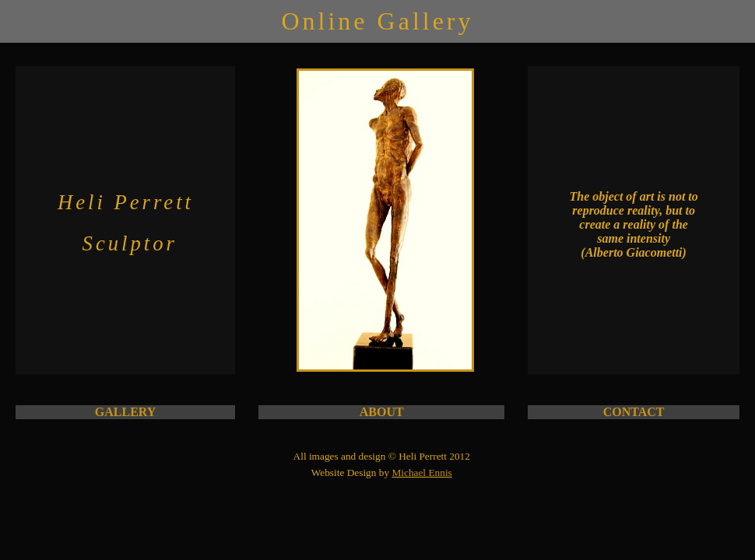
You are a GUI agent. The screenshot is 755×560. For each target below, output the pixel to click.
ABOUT (382, 412)
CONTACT (634, 412)
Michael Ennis (421, 472)
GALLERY (126, 412)
